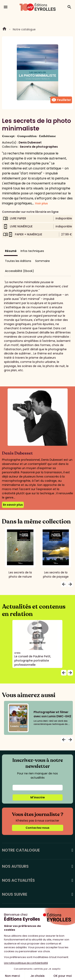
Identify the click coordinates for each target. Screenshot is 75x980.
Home (4, 29)
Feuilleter (61, 100)
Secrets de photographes (39, 147)
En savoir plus (13, 505)
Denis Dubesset (30, 142)
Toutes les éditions (18, 261)
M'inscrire (38, 797)
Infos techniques (32, 251)
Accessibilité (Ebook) (19, 271)
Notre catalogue (24, 29)
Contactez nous (37, 828)
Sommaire (42, 261)
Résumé (11, 251)
